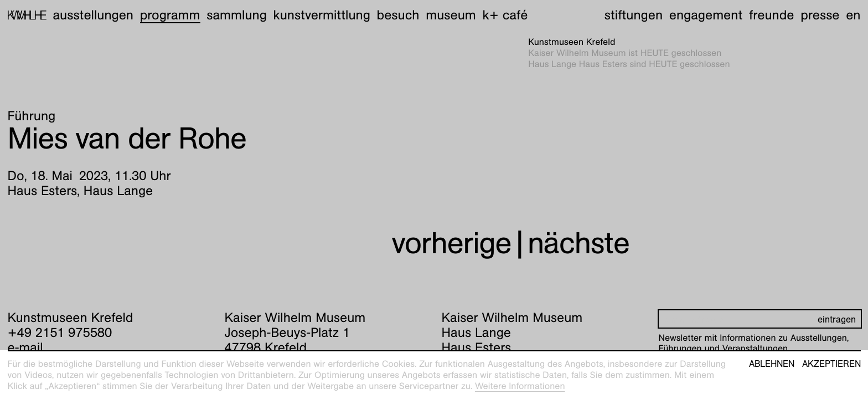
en (853, 15)
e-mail (25, 347)
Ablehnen (772, 364)
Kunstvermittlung (322, 15)
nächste (578, 243)
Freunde (772, 15)
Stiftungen (634, 15)
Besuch (398, 15)
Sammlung (237, 15)
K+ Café (505, 15)
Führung (32, 116)
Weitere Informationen (520, 386)
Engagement (706, 15)
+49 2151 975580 (60, 332)
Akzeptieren (831, 364)
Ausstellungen (93, 15)
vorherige (451, 243)
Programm (170, 15)
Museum (451, 15)
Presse (820, 15)
